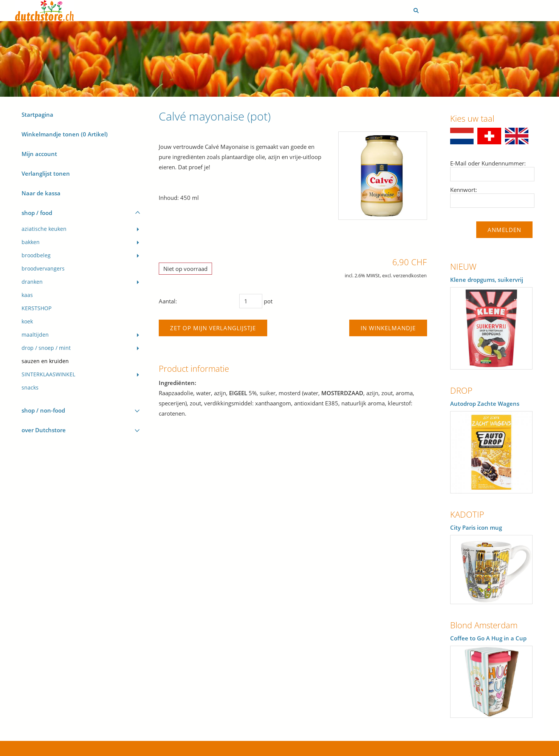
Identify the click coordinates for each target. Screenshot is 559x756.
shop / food (37, 213)
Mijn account (39, 154)
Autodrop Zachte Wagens (485, 404)
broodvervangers (43, 269)
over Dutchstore (44, 430)
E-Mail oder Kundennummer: (488, 163)
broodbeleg (36, 255)
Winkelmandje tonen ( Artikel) (65, 134)
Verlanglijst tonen (46, 173)
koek (27, 322)
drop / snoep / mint (46, 348)
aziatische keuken (44, 229)
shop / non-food (43, 410)
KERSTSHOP (36, 308)
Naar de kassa (41, 193)
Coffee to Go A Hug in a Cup (488, 638)
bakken (31, 242)
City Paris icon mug (476, 527)
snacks (30, 388)
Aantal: (168, 301)
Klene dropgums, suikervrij (487, 280)
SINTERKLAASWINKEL (48, 374)
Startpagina (37, 114)
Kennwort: (464, 190)
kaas (27, 295)
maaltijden (35, 335)
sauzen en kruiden (45, 361)
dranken (32, 282)
